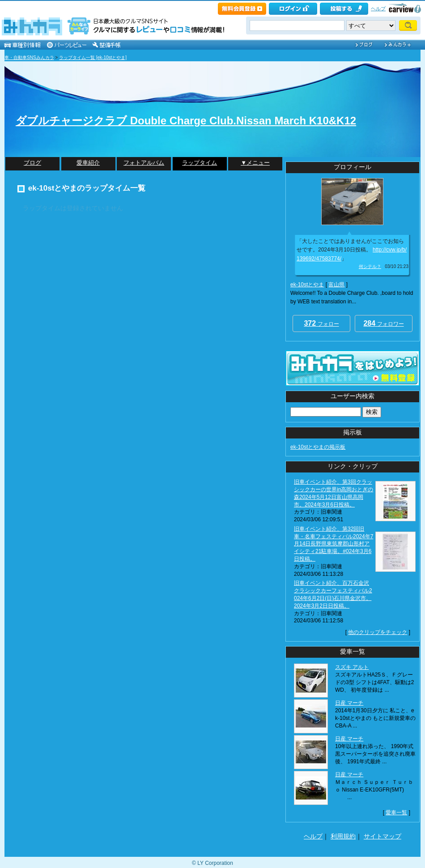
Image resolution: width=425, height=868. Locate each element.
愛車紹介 (88, 163)
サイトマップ (382, 836)
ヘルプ (378, 9)
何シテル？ (370, 266)
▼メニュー (255, 163)
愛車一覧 (396, 813)
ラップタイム (200, 163)
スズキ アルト (352, 667)
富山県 (336, 285)
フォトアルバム (144, 163)
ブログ (32, 163)
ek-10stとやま (307, 285)
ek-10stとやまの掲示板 (318, 447)
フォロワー (383, 323)
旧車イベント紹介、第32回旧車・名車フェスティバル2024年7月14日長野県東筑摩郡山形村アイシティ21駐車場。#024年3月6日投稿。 (334, 544)
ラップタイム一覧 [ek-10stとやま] (93, 57)
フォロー (321, 323)
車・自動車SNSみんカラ (29, 57)
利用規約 (343, 836)
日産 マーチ (349, 703)
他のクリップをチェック (378, 632)
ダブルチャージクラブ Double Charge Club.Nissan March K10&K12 (186, 121)
